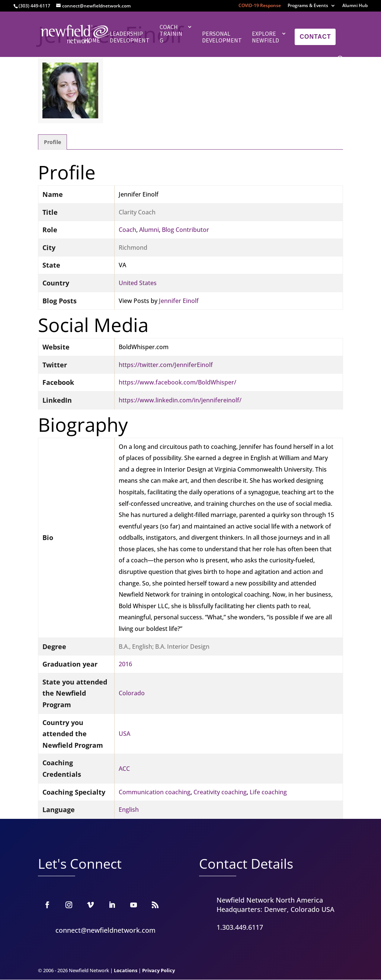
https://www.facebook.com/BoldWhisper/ (177, 382)
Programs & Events (308, 6)
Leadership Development (130, 37)
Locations (126, 970)
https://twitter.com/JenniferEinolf (166, 365)
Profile (52, 142)
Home (92, 40)
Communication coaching (155, 792)
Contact (315, 37)
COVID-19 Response (260, 6)
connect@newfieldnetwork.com (105, 930)
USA (124, 734)
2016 (125, 664)
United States (138, 283)
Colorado (132, 693)
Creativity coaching (220, 792)
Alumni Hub (355, 6)
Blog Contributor (185, 230)
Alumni (149, 230)
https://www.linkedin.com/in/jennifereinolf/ (180, 400)
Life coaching (268, 792)
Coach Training (171, 34)
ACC (124, 769)
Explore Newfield (265, 37)
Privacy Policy (159, 970)
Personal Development (222, 37)
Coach (127, 230)
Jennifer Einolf (179, 301)
